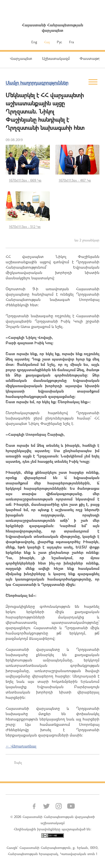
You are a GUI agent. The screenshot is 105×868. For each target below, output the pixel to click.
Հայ (47, 42)
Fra (72, 42)
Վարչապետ (21, 58)
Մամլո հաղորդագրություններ (37, 83)
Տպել (18, 762)
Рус (60, 42)
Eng (34, 42)
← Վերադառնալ (21, 746)
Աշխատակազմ (56, 58)
